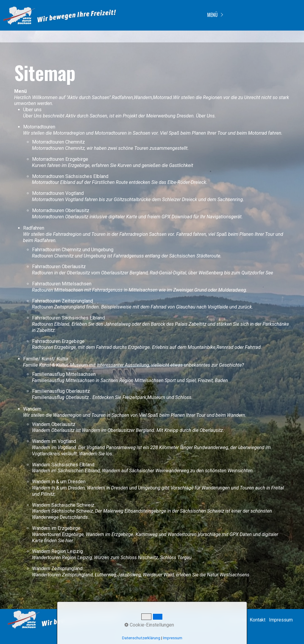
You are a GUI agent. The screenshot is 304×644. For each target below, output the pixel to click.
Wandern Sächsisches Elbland (63, 465)
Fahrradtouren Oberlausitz (59, 267)
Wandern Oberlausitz (54, 424)
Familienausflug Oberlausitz (61, 391)
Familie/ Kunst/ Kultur (46, 359)
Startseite (236, 620)
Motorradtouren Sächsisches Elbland (70, 176)
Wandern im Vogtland (54, 441)
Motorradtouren (39, 127)
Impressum (281, 620)
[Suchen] (206, 620)
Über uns (32, 110)
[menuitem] (214, 15)
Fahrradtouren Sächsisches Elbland (68, 318)
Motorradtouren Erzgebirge (60, 159)
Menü (212, 15)
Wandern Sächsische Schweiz (63, 505)
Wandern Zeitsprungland (57, 569)
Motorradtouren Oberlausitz (61, 210)
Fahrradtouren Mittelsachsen (62, 284)
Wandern (32, 409)
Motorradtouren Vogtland (58, 193)
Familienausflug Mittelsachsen (64, 374)
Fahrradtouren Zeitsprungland (62, 301)
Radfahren (34, 228)
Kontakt (258, 620)
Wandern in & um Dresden (59, 482)
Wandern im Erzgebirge (56, 528)
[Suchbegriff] (172, 620)
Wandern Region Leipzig (57, 551)
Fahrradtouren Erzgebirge (58, 341)
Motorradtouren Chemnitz (58, 142)
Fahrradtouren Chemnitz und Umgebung (73, 250)
